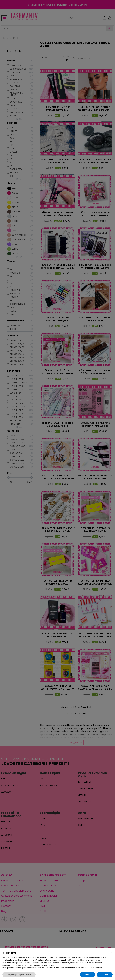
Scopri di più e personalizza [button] (19, 974)
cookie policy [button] (95, 960)
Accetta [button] (105, 974)
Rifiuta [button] (88, 974)
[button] (111, 953)
